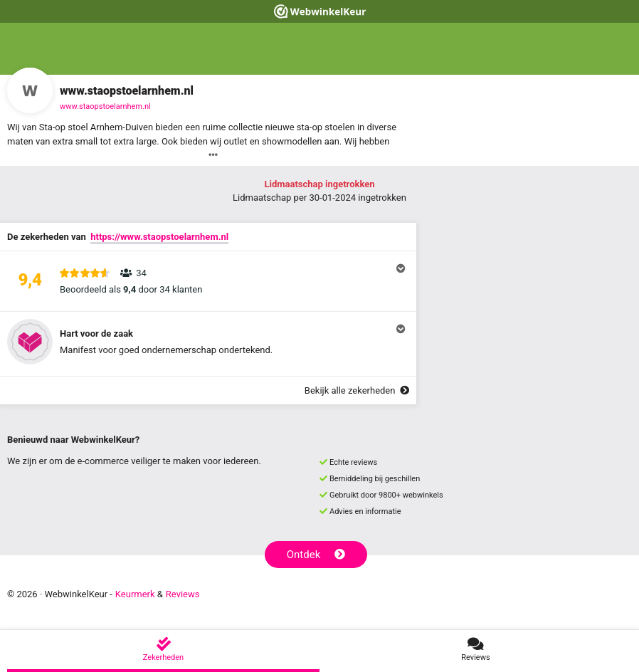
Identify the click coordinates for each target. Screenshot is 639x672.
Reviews (183, 594)
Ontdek (316, 555)
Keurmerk (135, 594)
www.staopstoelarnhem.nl (105, 106)
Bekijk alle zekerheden (357, 390)
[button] (208, 281)
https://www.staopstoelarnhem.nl (159, 237)
